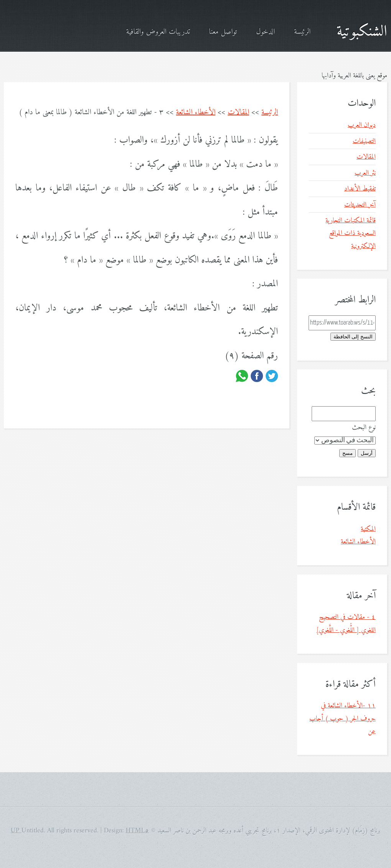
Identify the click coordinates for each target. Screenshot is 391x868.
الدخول (265, 32)
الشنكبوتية (362, 32)
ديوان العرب (362, 125)
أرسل (367, 453)
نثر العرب (365, 173)
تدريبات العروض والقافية (158, 32)
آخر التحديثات (360, 205)
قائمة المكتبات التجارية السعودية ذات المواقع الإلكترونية (351, 233)
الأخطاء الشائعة (196, 112)
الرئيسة (302, 32)
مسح (347, 453)
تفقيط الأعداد (360, 189)
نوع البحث (364, 427)
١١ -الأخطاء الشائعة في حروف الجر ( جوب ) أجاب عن (343, 719)
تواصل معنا (223, 32)
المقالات (238, 112)
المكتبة (368, 529)
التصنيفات (364, 141)
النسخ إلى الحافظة (353, 337)
